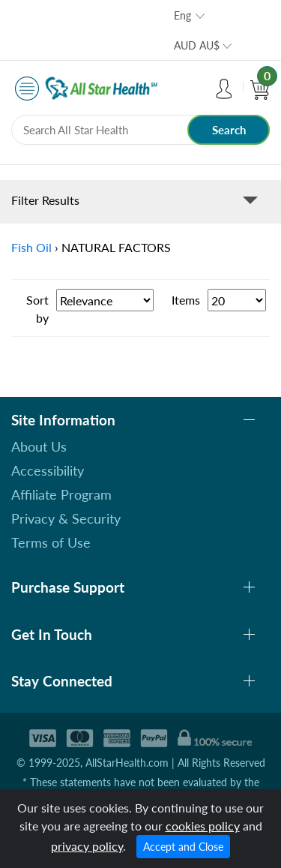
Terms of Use (51, 542)
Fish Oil (31, 247)
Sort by (37, 309)
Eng (182, 15)
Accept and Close (183, 847)
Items (186, 300)
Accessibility (48, 470)
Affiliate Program (61, 494)
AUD (197, 45)
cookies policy (203, 826)
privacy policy (87, 846)
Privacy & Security (66, 518)
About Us (39, 446)
